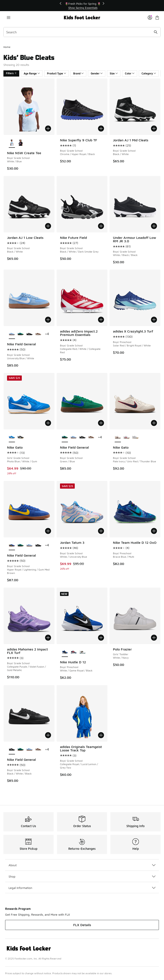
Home (7, 47)
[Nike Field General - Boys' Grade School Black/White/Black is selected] (12, 750)
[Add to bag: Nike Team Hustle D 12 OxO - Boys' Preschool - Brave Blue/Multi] (154, 531)
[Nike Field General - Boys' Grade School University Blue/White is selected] (12, 334)
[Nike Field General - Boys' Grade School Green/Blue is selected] (65, 438)
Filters (11, 73)
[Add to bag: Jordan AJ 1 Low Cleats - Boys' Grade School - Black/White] (48, 226)
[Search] (82, 32)
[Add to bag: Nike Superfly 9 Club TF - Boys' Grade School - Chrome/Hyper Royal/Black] (101, 129)
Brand (78, 73)
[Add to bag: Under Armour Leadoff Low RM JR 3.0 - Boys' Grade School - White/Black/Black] (154, 226)
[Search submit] (156, 32)
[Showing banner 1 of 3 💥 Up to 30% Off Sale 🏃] (82, 6)
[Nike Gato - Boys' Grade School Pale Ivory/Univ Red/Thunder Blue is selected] (118, 438)
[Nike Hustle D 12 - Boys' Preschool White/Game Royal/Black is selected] (65, 652)
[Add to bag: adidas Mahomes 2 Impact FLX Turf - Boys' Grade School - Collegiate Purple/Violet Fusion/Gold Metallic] (48, 638)
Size (114, 73)
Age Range (32, 73)
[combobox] (82, 32)
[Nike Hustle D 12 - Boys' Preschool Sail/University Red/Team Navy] (74, 652)
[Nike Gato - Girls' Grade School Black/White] (21, 438)
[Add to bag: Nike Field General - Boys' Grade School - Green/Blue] (101, 423)
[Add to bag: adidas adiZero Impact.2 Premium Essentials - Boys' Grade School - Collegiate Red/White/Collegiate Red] (101, 320)
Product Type (56, 73)
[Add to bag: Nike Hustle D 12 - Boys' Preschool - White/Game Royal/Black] (101, 638)
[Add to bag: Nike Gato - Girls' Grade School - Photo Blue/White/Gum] (48, 423)
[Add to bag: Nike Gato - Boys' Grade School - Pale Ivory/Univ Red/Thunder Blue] (154, 423)
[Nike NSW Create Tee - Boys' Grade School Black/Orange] (21, 143)
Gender (97, 73)
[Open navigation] (9, 18)
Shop (82, 876)
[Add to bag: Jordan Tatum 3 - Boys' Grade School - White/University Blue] (101, 531)
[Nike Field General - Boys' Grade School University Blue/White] (74, 438)
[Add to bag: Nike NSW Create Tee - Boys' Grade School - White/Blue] (48, 129)
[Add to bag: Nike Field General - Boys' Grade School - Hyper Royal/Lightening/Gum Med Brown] (48, 531)
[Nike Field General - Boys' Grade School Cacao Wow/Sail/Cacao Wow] (38, 334)
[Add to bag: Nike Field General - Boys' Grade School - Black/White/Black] (48, 735)
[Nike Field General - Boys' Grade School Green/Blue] (21, 334)
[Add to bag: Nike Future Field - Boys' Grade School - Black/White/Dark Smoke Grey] (101, 226)
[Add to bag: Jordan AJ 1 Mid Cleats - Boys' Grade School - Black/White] (154, 129)
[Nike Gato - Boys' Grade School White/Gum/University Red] (127, 438)
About (82, 865)
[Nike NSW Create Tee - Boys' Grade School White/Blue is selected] (12, 143)
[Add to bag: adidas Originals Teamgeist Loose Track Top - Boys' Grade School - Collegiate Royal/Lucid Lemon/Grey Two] (101, 735)
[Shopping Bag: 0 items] (157, 18)
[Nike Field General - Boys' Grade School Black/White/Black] (29, 334)
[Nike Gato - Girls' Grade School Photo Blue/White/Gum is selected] (12, 438)
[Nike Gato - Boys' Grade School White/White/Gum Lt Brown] (135, 438)
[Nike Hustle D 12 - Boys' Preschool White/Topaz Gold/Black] (82, 652)
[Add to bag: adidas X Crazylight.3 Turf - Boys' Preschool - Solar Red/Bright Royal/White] (154, 320)
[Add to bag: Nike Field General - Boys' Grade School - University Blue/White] (48, 320)
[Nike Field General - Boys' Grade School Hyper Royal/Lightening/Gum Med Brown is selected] (12, 545)
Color (130, 73)
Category (149, 73)
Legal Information (82, 888)
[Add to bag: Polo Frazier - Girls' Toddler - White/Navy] (154, 638)
